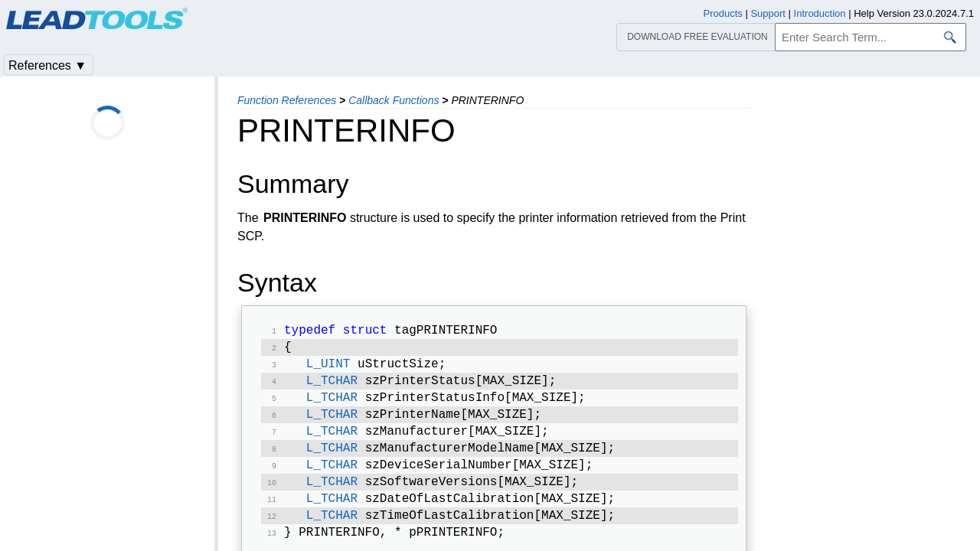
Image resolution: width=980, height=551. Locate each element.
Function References (287, 100)
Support (768, 13)
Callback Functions (394, 100)
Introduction (820, 13)
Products (723, 13)
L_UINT (328, 369)
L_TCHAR (332, 387)
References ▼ (47, 65)
